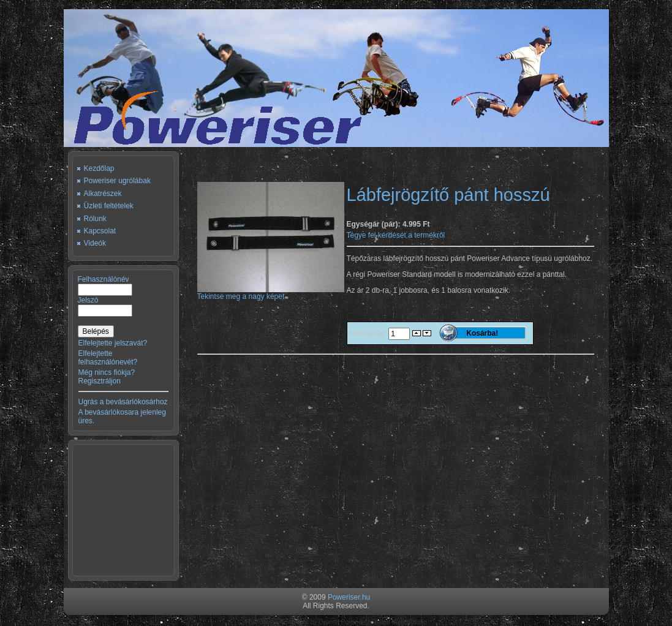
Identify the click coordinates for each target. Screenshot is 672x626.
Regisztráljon (100, 381)
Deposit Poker (338, 622)
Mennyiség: (369, 333)
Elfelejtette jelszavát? (113, 343)
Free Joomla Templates (277, 622)
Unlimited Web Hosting (396, 622)
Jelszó (88, 300)
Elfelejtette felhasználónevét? (108, 358)
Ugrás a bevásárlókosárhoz (123, 402)
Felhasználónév (104, 279)
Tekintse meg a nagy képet (271, 293)
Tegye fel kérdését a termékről (396, 235)
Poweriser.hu (349, 597)
